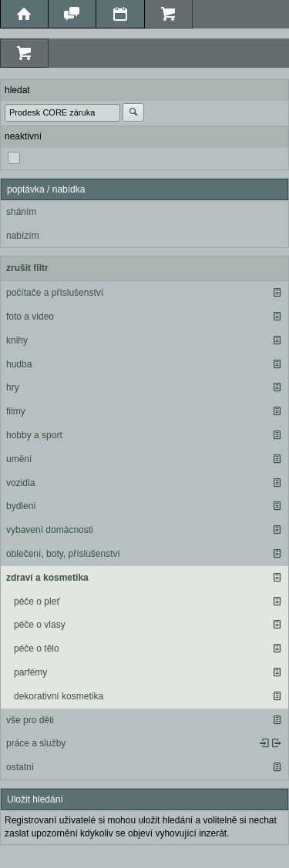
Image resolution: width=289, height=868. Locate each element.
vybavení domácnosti (50, 530)
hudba (19, 364)
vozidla (20, 483)
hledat (17, 90)
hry (13, 387)
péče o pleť (37, 602)
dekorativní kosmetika (59, 696)
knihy (17, 340)
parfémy (30, 672)
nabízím (23, 236)
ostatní (20, 767)
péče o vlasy (40, 625)
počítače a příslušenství (55, 293)
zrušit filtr (27, 268)
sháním (21, 212)
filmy (16, 411)
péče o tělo (37, 648)
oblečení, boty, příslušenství (63, 554)
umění (19, 459)
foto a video (30, 317)
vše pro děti (30, 720)
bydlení (21, 506)
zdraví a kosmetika (47, 578)
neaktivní (23, 136)
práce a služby (36, 743)
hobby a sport (34, 435)
